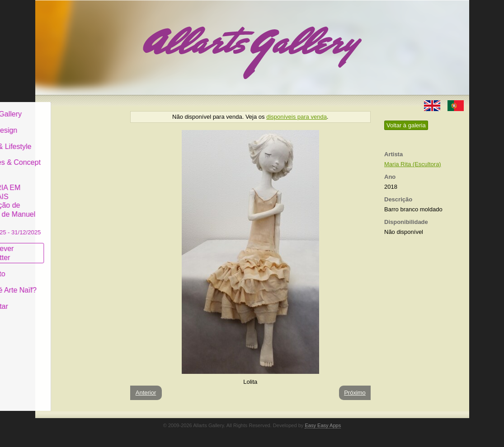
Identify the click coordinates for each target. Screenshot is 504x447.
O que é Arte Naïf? (76, 283)
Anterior (146, 393)
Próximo (355, 393)
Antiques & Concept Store (78, 160)
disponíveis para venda (297, 117)
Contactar (61, 299)
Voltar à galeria (406, 125)
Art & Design (66, 123)
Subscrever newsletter (64, 246)
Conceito (60, 267)
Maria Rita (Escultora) (413, 164)
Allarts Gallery (68, 107)
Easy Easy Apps (323, 425)
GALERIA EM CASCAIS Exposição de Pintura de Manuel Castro (78, 203)
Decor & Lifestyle (73, 139)
